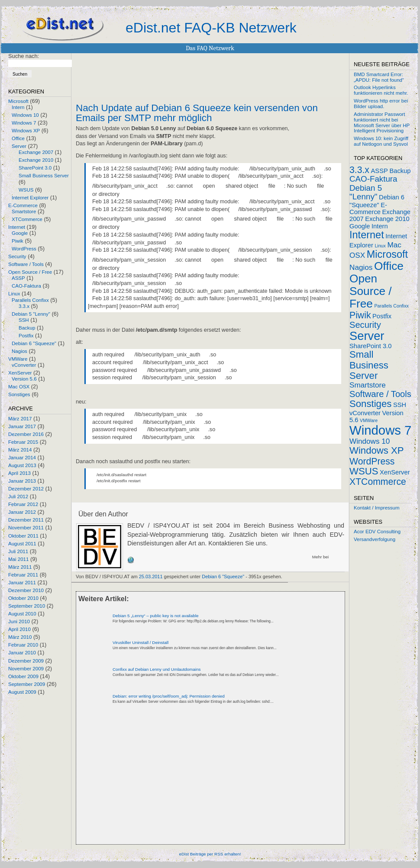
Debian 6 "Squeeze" (34, 343)
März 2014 (20, 450)
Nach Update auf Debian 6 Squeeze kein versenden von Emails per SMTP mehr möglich (197, 113)
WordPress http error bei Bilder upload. (381, 104)
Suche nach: (24, 56)
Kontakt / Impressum (377, 508)
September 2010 (27, 606)
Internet (17, 227)
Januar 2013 (22, 481)
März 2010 (20, 637)
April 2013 (19, 473)
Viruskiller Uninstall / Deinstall (141, 642)
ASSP (18, 278)
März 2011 (20, 567)
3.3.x (24, 306)
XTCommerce (27, 219)
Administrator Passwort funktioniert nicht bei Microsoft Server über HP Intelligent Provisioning (382, 122)
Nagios (19, 351)
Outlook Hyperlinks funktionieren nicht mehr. (381, 90)
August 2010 (22, 614)
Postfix (26, 336)
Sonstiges (19, 394)
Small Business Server (44, 176)
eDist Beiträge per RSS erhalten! (210, 854)
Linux (14, 294)
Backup (27, 328)
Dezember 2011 (26, 520)
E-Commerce (23, 205)
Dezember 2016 (26, 434)
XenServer (20, 373)
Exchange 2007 (36, 152)
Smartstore (24, 211)
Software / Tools (26, 264)
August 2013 (22, 465)
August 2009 (22, 692)
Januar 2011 (22, 583)
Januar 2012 (22, 512)
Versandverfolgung (375, 539)
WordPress (24, 249)
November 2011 (26, 528)
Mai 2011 (18, 559)
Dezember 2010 (26, 590)
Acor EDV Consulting (377, 532)
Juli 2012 (18, 496)
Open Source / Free (30, 272)
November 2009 (26, 669)
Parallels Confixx (30, 300)
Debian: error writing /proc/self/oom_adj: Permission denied (169, 696)
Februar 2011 (23, 575)
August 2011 (22, 544)
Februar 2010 (23, 645)
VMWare (18, 359)
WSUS (26, 190)
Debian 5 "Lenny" (31, 314)
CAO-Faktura (26, 286)
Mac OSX (19, 387)
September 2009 (27, 684)
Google (20, 233)
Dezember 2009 (26, 661)
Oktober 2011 (23, 536)
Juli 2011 (18, 551)
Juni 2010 (19, 621)
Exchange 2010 (36, 160)
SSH (24, 320)
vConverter (24, 365)
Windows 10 (25, 115)
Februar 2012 (23, 504)
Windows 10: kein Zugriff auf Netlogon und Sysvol (381, 141)
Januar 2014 (22, 458)
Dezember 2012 (26, 489)
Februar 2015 (23, 442)
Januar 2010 (22, 653)
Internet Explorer (30, 198)
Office (18, 138)
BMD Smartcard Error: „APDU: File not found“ (379, 77)
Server (19, 146)
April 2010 (19, 629)
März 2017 (20, 419)
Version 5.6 (24, 379)
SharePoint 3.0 (35, 168)
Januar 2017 (22, 426)
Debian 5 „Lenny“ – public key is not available (155, 616)
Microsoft (18, 101)
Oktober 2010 (23, 598)
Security (17, 256)
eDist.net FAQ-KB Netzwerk (211, 28)
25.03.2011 (151, 577)
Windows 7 (24, 123)
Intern (18, 107)
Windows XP (26, 131)
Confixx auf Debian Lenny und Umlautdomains (157, 669)
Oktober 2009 (23, 676)
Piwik (18, 241)
